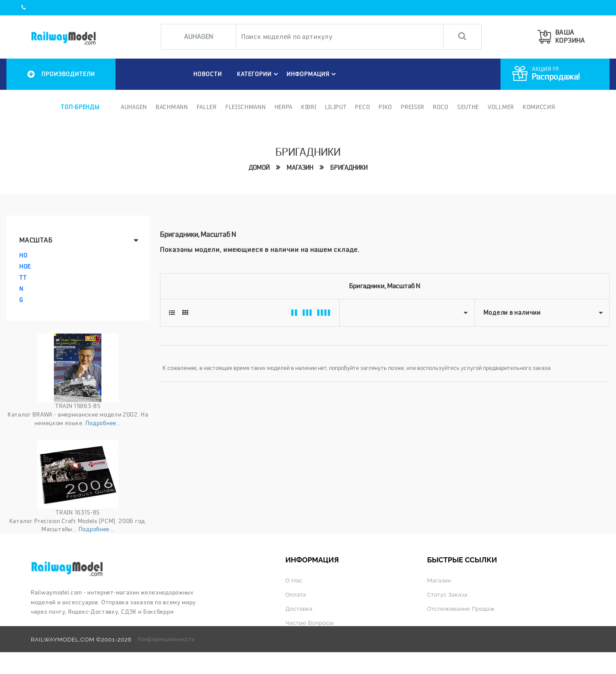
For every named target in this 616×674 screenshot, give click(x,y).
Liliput (336, 107)
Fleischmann (246, 107)
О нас (294, 580)
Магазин (300, 168)
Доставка (299, 609)
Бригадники (349, 168)
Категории (259, 74)
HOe (25, 266)
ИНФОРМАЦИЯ (312, 74)
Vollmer (501, 107)
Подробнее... (103, 423)
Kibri (309, 107)
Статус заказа (447, 594)
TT (23, 278)
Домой (259, 168)
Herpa (284, 107)
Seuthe (468, 107)
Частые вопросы (309, 623)
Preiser (413, 107)
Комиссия (539, 107)
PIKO (385, 107)
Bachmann (172, 107)
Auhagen (134, 107)
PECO (363, 107)
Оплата (296, 594)
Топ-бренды (80, 107)
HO (23, 255)
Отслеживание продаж (461, 609)
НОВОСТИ (208, 74)
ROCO (441, 107)
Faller (207, 107)
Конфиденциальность (166, 639)
